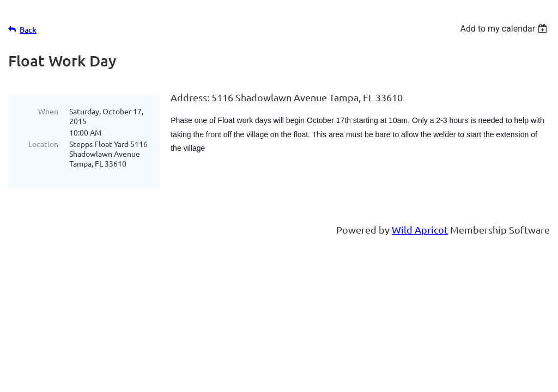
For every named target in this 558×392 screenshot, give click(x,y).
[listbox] (505, 29)
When (48, 111)
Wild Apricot (420, 229)
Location (43, 144)
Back (28, 30)
